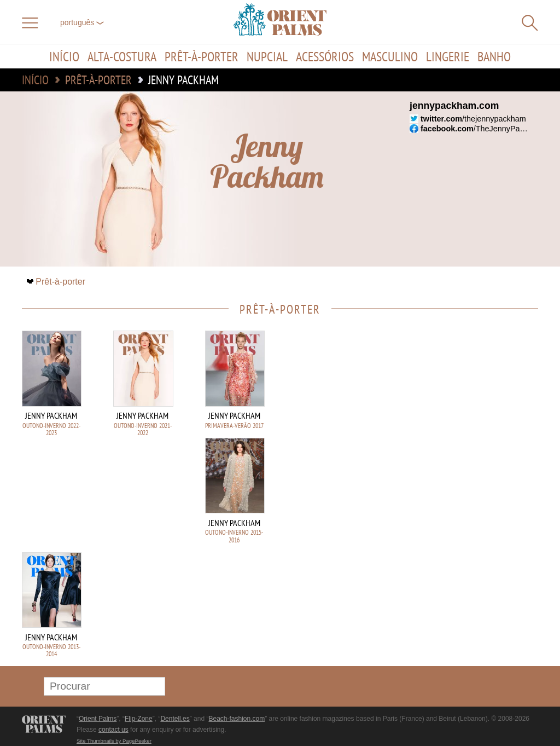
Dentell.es (175, 719)
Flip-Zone (139, 719)
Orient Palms (98, 719)
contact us (113, 730)
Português (82, 22)
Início (64, 56)
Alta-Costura (122, 56)
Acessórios (325, 56)
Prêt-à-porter (202, 56)
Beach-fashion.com (237, 719)
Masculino (390, 56)
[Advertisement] (462, 404)
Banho (494, 56)
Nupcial (267, 56)
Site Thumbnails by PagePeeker (114, 741)
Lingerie (448, 56)
